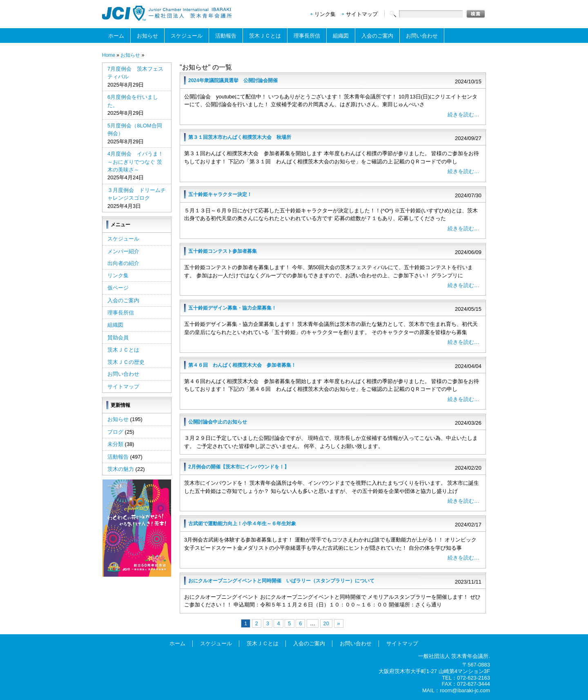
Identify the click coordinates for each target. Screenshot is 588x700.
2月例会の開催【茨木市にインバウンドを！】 (239, 467)
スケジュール (187, 36)
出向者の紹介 (123, 263)
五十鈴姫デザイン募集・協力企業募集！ (232, 308)
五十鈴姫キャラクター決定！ (220, 194)
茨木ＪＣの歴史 (126, 362)
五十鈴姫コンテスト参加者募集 (223, 251)
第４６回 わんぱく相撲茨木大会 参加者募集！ (242, 365)
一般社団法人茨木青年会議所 (167, 13)
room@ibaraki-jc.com (465, 690)
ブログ (115, 432)
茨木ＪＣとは (265, 36)
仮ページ (118, 288)
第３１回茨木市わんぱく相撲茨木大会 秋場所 (240, 137)
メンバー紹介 (123, 251)
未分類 (115, 444)
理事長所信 (307, 36)
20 (326, 623)
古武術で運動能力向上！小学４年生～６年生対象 (242, 524)
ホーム (116, 36)
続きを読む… (463, 115)
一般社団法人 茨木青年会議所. (454, 656)
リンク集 (325, 14)
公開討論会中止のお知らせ (218, 422)
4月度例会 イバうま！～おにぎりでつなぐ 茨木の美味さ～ (135, 162)
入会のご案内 (377, 36)
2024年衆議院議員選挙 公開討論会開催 (233, 80)
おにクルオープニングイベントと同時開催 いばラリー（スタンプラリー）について (281, 581)
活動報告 (226, 36)
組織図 (341, 36)
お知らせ (147, 36)
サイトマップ (362, 14)
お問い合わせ (422, 36)
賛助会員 (118, 338)
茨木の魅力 (121, 469)
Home (109, 55)
